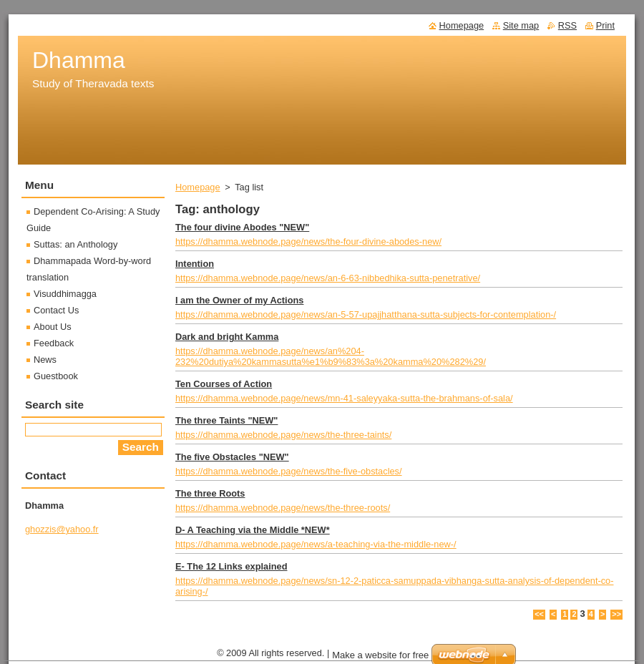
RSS (567, 25)
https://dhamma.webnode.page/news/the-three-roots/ (283, 508)
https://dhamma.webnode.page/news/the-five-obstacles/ (289, 471)
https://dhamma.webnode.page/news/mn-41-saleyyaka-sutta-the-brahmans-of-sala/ (344, 398)
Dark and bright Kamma (227, 337)
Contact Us (56, 310)
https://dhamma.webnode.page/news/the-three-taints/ (283, 435)
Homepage (198, 187)
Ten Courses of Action (224, 384)
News (45, 360)
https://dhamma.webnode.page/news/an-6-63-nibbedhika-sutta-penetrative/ (328, 278)
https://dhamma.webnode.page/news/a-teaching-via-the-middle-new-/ (316, 544)
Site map (521, 25)
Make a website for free (380, 655)
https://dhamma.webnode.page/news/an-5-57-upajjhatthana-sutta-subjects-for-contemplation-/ (366, 314)
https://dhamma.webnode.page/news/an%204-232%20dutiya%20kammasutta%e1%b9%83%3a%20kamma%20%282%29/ (331, 356)
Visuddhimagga (65, 294)
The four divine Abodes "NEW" (242, 227)
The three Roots (210, 493)
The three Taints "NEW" (226, 420)
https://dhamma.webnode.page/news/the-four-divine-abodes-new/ (308, 241)
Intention (195, 264)
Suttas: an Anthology (75, 244)
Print (605, 25)
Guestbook (56, 376)
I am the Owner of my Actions (239, 300)
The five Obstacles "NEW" (232, 457)
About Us (53, 327)
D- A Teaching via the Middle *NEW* (253, 530)
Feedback (54, 343)
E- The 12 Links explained (231, 566)
